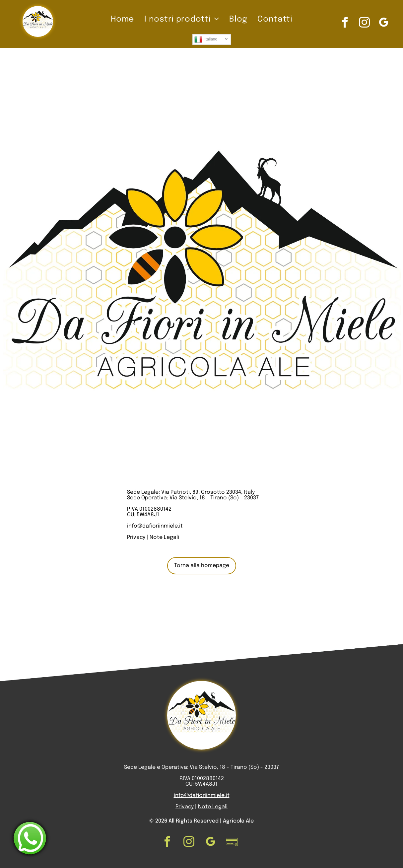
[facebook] (345, 23)
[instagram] (364, 23)
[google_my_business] (384, 23)
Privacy (136, 537)
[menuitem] (123, 20)
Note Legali (164, 537)
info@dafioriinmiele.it (155, 526)
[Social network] (232, 842)
